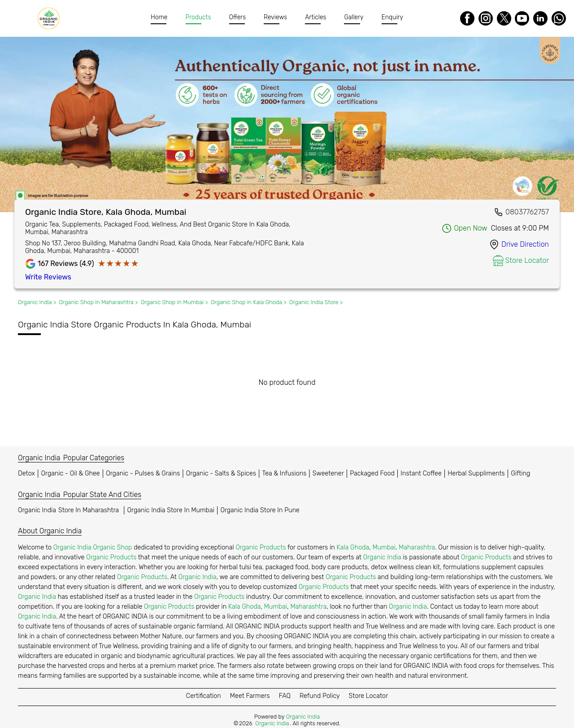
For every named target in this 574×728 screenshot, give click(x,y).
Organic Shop (112, 547)
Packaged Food (372, 473)
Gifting (520, 473)
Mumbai (384, 547)
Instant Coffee (421, 473)
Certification (204, 696)
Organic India (70, 510)
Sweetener (328, 473)
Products (198, 17)
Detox (26, 473)
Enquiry (392, 17)
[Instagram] (486, 18)
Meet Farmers (250, 696)
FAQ (285, 696)
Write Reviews (48, 277)
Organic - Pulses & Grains (143, 473)
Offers (238, 17)
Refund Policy (320, 696)
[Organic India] (51, 18)
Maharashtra (417, 547)
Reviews (275, 17)
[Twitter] (504, 18)
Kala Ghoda (353, 547)
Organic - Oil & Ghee (71, 473)
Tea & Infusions (285, 473)
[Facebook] (467, 18)
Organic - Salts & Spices (221, 473)
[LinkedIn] (540, 18)
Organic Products (261, 547)
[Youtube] (522, 18)
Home (159, 17)
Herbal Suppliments (476, 473)
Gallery (354, 17)
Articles (315, 17)
